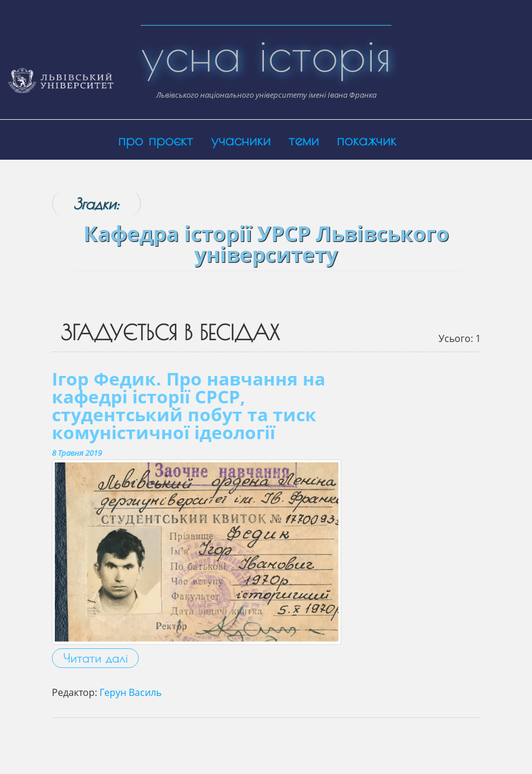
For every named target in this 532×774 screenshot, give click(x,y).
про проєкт (155, 140)
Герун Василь (130, 692)
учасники (241, 140)
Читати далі (95, 658)
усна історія (266, 54)
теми (304, 140)
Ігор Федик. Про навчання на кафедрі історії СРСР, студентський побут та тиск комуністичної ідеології (189, 405)
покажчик (366, 140)
